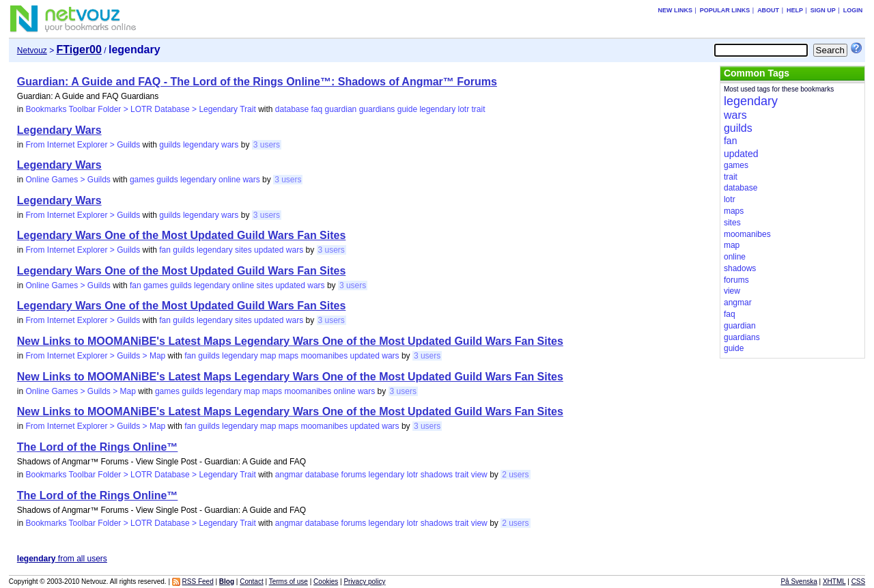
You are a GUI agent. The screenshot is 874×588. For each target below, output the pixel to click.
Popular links (725, 10)
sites (243, 250)
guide (407, 109)
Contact (251, 582)
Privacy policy (364, 582)
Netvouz (32, 51)
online (229, 180)
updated (269, 250)
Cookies (326, 582)
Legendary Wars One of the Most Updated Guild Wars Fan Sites (182, 235)
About (768, 10)
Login (853, 10)
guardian (341, 109)
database (292, 109)
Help (795, 10)
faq (317, 109)
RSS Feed (198, 582)
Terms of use (288, 582)
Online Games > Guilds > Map (80, 391)
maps (288, 356)
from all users (62, 559)
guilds (170, 145)
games (142, 180)
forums (354, 475)
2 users (515, 475)
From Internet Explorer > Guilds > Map (95, 356)
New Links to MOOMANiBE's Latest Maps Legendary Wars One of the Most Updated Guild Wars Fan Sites (290, 341)
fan (165, 250)
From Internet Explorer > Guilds (83, 145)
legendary (437, 109)
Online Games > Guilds (68, 180)
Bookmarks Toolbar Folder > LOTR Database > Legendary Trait (140, 109)
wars (230, 145)
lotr (463, 109)
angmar (289, 475)
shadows (437, 475)
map (268, 356)
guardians (377, 109)
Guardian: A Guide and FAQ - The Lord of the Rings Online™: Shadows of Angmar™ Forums (257, 82)
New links (675, 10)
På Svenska (799, 582)
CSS (859, 582)
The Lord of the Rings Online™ (98, 447)
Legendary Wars (59, 130)
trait (479, 109)
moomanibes (324, 356)
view (479, 475)
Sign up (823, 10)
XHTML (834, 582)
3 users (267, 145)
